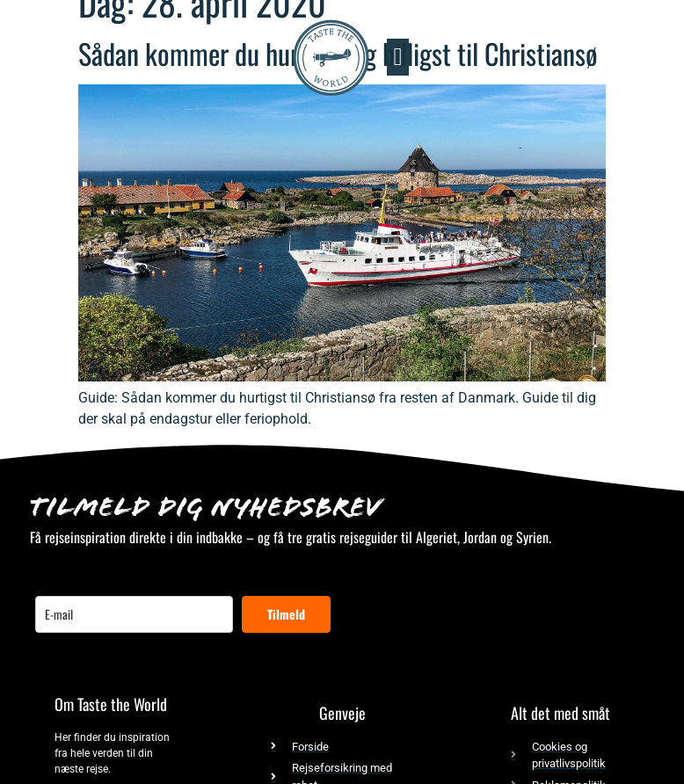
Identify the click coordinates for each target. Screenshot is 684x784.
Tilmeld (286, 614)
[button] (397, 57)
